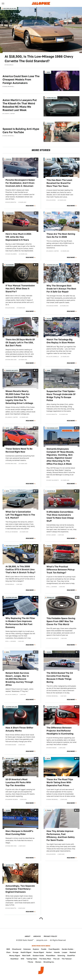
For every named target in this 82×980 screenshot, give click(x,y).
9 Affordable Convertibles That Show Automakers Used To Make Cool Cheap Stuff (60, 516)
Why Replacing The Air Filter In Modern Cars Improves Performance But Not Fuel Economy (20, 623)
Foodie (44, 949)
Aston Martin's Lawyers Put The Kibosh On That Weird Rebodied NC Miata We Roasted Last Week (20, 105)
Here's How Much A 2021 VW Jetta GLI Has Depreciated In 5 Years (18, 237)
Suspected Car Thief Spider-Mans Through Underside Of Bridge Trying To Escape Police (61, 396)
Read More (30, 206)
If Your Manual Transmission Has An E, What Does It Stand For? (20, 289)
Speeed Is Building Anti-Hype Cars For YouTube (21, 131)
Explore (36, 949)
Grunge (16, 952)
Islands (57, 952)
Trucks (49, 546)
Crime (49, 370)
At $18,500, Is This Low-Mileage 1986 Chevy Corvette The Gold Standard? (39, 59)
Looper (65, 952)
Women (38, 962)
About (28, 936)
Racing (49, 319)
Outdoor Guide (38, 956)
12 (37, 370)
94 (37, 491)
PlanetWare (51, 956)
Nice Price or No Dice (10, 8)
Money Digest (15, 956)
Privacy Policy (51, 936)
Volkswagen (10, 213)
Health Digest (26, 952)
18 (37, 265)
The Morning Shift (53, 428)
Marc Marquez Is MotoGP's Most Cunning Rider (19, 833)
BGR (8, 949)
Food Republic (54, 949)
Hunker (49, 952)
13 (37, 652)
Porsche (9, 159)
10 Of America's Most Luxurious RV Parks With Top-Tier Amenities (18, 782)
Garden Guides (68, 949)
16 (37, 597)
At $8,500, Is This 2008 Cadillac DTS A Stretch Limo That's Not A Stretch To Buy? (20, 569)
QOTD (7, 428)
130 (36, 319)
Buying (49, 159)
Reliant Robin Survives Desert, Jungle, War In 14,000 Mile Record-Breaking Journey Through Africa (19, 679)
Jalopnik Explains (53, 265)
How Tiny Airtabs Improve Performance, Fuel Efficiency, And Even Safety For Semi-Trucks (61, 836)
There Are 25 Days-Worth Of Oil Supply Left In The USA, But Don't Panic (20, 343)
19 (78, 546)
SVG (22, 959)
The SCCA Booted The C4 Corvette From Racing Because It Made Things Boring (60, 677)
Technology (51, 597)
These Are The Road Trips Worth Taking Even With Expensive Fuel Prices (60, 782)
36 (37, 428)
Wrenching (50, 123)
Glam (8, 952)
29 (78, 491)
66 (37, 546)
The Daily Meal (45, 959)
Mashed (73, 952)
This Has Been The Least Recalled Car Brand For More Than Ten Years (59, 183)
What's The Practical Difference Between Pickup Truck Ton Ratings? (61, 570)
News (49, 72)
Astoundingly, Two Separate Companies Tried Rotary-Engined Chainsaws (20, 889)
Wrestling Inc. (49, 962)
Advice (49, 213)
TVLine (30, 962)
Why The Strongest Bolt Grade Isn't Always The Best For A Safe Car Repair (61, 289)
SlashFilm (71, 956)
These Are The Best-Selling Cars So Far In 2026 (61, 235)
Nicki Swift (26, 956)
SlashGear (15, 959)
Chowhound (17, 949)
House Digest (39, 952)
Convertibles (51, 491)
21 (78, 707)
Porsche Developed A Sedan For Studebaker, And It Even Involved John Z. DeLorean (20, 183)
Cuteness (27, 949)
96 (78, 428)
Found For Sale (52, 98)
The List (56, 959)
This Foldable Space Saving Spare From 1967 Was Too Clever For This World (61, 621)
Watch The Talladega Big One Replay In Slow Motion (61, 341)
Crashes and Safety (12, 370)
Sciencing (61, 956)
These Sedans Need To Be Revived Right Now (19, 450)
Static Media (28, 940)
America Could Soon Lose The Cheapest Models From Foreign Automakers (21, 80)
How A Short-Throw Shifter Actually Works (19, 729)
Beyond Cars (10, 759)
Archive (37, 936)
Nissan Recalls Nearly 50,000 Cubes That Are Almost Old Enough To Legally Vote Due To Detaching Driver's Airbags (19, 397)
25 (78, 759)
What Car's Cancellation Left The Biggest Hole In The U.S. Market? (20, 515)
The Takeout (67, 959)
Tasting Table (32, 959)
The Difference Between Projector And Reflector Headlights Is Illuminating (60, 731)
